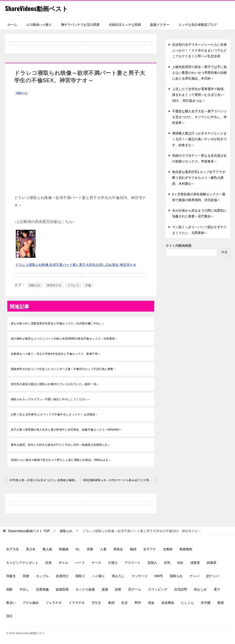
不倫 (88, 285)
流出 (9, 616)
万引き (96, 603)
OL (78, 549)
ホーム (12, 25)
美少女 (31, 549)
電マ (217, 589)
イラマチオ (77, 603)
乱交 (125, 603)
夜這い (11, 603)
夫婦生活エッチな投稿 (125, 25)
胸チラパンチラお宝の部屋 (80, 25)
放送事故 (168, 603)
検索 (224, 252)
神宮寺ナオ (54, 285)
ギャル (63, 563)
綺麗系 (212, 563)
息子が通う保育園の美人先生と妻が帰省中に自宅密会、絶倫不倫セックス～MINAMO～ (67, 430)
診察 (118, 589)
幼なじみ (200, 589)
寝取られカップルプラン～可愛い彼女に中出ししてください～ (51, 399)
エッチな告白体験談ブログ (198, 25)
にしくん (187, 603)
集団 (111, 603)
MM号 (159, 576)
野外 (138, 603)
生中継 (206, 603)
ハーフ (80, 563)
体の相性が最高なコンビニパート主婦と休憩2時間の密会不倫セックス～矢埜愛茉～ (64, 339)
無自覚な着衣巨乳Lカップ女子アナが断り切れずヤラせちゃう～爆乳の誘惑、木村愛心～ (199, 178)
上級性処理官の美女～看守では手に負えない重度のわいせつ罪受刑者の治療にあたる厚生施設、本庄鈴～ (199, 73)
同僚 (26, 576)
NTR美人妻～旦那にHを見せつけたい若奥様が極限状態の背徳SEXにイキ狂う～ (45, 480)
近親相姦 (42, 589)
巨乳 (167, 563)
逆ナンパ (213, 576)
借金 (151, 603)
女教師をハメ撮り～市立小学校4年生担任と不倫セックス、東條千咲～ (56, 354)
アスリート (133, 563)
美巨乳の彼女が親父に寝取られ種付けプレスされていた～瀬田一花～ (55, 384)
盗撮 (105, 589)
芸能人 (152, 563)
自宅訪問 (181, 589)
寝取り (80, 576)
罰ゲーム (135, 589)
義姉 (133, 549)
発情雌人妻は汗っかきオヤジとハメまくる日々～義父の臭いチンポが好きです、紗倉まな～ (199, 139)
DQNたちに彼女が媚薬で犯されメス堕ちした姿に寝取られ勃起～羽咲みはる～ (61, 460)
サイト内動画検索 (179, 246)
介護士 (113, 563)
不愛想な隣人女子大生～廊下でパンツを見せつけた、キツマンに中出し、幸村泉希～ (199, 117)
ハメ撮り (98, 576)
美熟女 (118, 549)
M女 (180, 563)
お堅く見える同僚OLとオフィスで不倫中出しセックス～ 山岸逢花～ (54, 414)
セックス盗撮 (85, 589)
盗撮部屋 (62, 589)
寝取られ (22, 93)
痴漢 (221, 603)
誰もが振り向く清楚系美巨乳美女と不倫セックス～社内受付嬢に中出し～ (58, 323)
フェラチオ (54, 603)
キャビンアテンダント (22, 563)
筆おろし (118, 576)
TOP (29, 531)
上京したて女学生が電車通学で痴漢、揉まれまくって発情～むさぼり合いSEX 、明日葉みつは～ (199, 95)
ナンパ (194, 576)
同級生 (11, 576)
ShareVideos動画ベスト (40, 8)
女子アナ (150, 549)
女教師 (168, 549)
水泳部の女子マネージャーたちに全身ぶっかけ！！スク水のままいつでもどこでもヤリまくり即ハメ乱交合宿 (199, 50)
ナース (96, 563)
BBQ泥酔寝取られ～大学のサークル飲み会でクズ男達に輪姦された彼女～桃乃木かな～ (120, 480)
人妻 (103, 549)
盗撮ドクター (160, 25)
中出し (24, 589)
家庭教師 (186, 549)
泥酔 (9, 589)
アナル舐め (31, 603)
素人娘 (47, 549)
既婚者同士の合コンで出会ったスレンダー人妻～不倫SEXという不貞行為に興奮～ (63, 369)
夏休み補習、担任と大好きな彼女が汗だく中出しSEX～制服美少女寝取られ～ (61, 445)
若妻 (90, 549)
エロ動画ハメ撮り (39, 25)
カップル (42, 576)
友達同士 (62, 576)
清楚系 (195, 563)
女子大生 (13, 549)
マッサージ (140, 576)
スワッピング (158, 589)
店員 (48, 563)
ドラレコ (73, 285)
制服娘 (64, 549)
